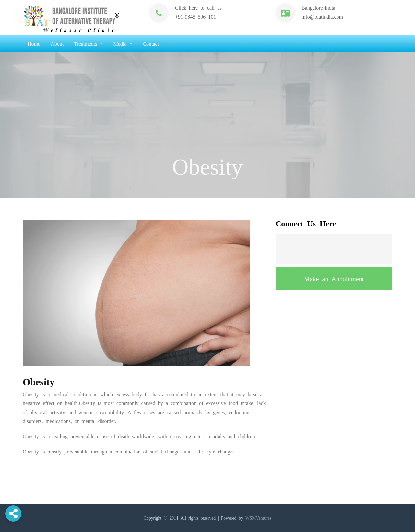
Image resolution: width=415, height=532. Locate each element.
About (57, 43)
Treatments (88, 43)
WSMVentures (258, 518)
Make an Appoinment (334, 278)
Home (34, 43)
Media (123, 43)
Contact (151, 43)
